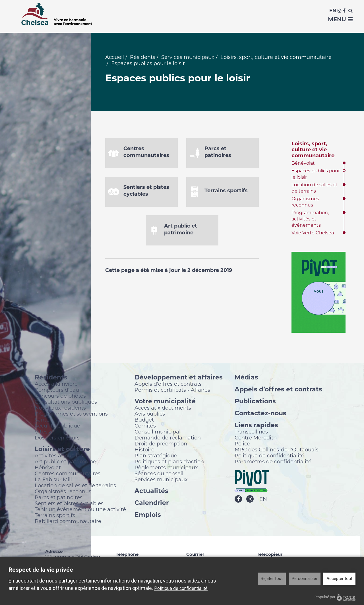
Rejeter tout (272, 579)
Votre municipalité (165, 402)
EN (263, 501)
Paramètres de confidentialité (273, 463)
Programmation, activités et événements (310, 220)
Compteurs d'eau (57, 391)
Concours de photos (60, 397)
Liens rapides (256, 426)
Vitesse (44, 433)
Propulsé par (335, 597)
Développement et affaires (179, 378)
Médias (246, 378)
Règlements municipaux (166, 469)
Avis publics (150, 415)
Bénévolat (303, 165)
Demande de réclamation (168, 439)
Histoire (144, 451)
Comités (145, 427)
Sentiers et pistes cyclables (69, 505)
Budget (144, 421)
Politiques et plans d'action (169, 463)
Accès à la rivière (56, 385)
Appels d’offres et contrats (278, 390)
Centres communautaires (68, 475)
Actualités (151, 492)
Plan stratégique (156, 457)
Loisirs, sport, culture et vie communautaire (276, 59)
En (333, 11)
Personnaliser (305, 579)
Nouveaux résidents (60, 409)
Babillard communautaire (68, 523)
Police (242, 445)
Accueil (115, 59)
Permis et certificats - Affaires (172, 391)
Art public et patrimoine (65, 463)
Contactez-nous (260, 414)
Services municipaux (188, 59)
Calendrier (152, 504)
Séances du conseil (159, 475)
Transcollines (251, 433)
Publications (255, 402)
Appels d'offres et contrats (168, 385)
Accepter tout (339, 579)
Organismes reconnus (63, 493)
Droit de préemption (161, 445)
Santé (42, 421)
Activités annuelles (59, 457)
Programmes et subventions (71, 415)
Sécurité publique (57, 427)
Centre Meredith (256, 439)
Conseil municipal (158, 433)
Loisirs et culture (62, 450)
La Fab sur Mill (53, 481)
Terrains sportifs (55, 517)
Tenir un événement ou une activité (80, 511)
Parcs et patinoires (59, 499)
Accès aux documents (163, 409)
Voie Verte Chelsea (313, 234)
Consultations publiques (66, 403)
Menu (340, 19)
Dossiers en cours (57, 439)
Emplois (148, 516)
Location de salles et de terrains (75, 487)
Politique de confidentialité (269, 457)
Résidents (143, 59)
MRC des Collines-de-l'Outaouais (277, 451)
